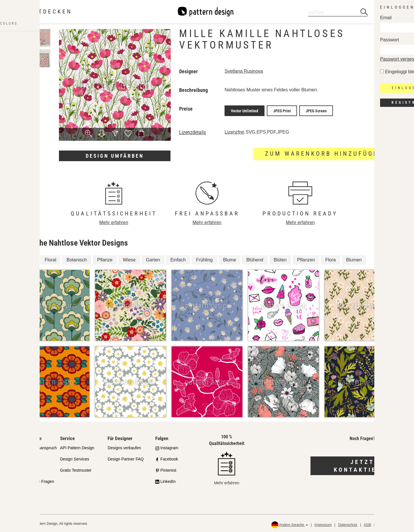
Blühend (255, 258)
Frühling (204, 258)
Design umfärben (115, 156)
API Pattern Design (77, 447)
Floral (50, 258)
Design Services (75, 458)
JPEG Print (282, 110)
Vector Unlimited (245, 110)
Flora (330, 258)
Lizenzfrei (234, 131)
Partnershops (24, 458)
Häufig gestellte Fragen (33, 480)
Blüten (280, 258)
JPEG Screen (316, 110)
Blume (230, 258)
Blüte (29, 258)
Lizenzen (20, 469)
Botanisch (76, 258)
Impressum (323, 523)
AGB (367, 523)
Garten (153, 258)
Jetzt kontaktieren (362, 465)
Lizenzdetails (192, 131)
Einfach (178, 258)
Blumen (354, 258)
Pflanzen (306, 258)
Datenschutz (348, 523)
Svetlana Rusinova (244, 71)
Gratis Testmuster (76, 469)
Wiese (129, 258)
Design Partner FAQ (125, 458)
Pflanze (105, 258)
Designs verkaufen (124, 447)
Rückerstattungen (391, 523)
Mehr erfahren (114, 221)
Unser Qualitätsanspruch (34, 447)
